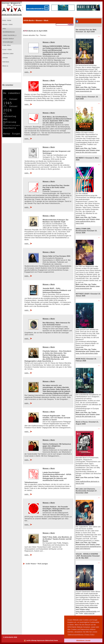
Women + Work (7, 24)
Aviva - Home (7, 20)
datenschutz (49, 640)
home (56, 640)
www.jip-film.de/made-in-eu (86, 416)
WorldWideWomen (9, 32)
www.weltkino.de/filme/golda (86, 611)
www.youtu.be (89, 613)
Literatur (5, 58)
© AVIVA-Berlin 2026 (10, 637)
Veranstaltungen (8, 42)
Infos (4, 29)
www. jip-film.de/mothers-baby (87, 353)
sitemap (34, 640)
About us (5, 66)
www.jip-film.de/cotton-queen (86, 152)
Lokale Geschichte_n (9, 35)
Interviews (6, 62)
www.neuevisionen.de (84, 91)
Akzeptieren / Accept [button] (83, 640)
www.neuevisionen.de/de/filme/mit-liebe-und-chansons (88, 548)
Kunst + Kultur (7, 49)
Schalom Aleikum (8, 39)
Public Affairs (6, 45)
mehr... (27, 72)
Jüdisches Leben (8, 54)
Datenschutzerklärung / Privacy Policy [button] (81, 635)
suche (28, 640)
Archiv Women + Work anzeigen (37, 564)
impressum (41, 640)
